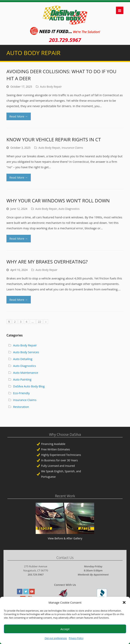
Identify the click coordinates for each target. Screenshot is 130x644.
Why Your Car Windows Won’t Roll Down (58, 201)
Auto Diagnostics (69, 209)
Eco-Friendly (21, 393)
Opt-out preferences (56, 638)
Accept (65, 629)
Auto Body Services (26, 352)
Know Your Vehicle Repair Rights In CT (54, 139)
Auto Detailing (23, 359)
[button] (124, 602)
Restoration (21, 407)
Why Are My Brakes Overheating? (47, 262)
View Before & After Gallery (65, 538)
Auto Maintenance (26, 373)
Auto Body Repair (51, 87)
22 (40, 322)
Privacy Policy (76, 638)
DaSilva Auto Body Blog (29, 386)
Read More (19, 116)
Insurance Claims (72, 148)
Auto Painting (22, 379)
